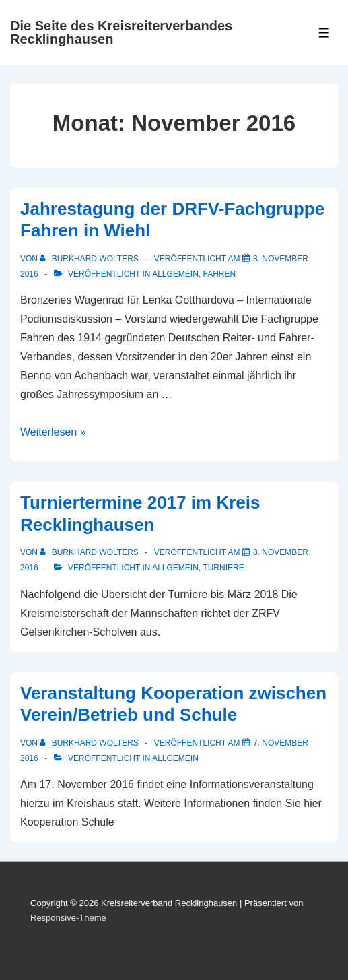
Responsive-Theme (68, 918)
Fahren (220, 274)
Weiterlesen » (53, 432)
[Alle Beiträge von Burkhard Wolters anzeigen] (90, 259)
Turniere (223, 568)
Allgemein (175, 274)
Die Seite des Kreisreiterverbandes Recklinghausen (121, 32)
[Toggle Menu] (324, 33)
